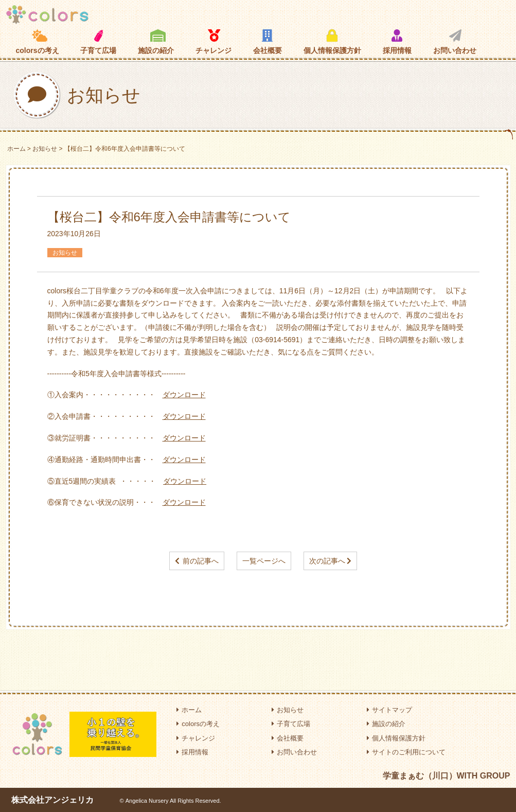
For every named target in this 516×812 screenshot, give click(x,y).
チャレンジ (213, 42)
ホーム (16, 149)
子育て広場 (98, 42)
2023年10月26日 (74, 234)
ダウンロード (184, 395)
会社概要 (268, 42)
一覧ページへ (264, 561)
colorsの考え (38, 42)
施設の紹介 (156, 42)
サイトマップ (389, 710)
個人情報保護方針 (332, 42)
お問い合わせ (455, 42)
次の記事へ (327, 561)
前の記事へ (201, 561)
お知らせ (45, 149)
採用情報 (397, 42)
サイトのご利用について (406, 752)
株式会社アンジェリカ (52, 800)
